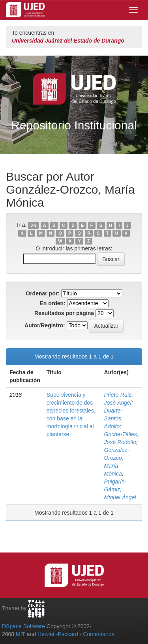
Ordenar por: (43, 293)
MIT (21, 634)
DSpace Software (23, 626)
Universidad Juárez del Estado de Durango (68, 41)
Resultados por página (64, 313)
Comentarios (98, 634)
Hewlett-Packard (58, 634)
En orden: (52, 303)
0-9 (33, 225)
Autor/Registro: (45, 325)
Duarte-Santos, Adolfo (113, 418)
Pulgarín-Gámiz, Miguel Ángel (120, 489)
